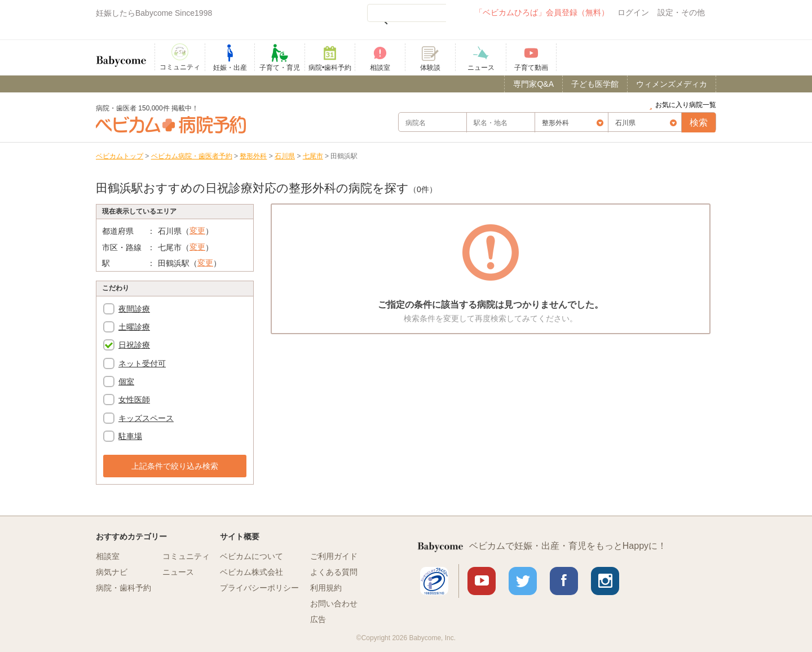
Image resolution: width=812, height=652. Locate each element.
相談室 (108, 556)
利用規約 (326, 588)
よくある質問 (334, 572)
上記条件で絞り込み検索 (175, 466)
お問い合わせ (334, 604)
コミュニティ (186, 556)
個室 (126, 382)
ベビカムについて (251, 556)
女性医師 (134, 400)
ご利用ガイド (334, 556)
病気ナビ (112, 572)
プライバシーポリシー (259, 588)
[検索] (407, 13)
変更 (197, 230)
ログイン (633, 12)
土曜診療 (134, 327)
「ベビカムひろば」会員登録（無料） (542, 12)
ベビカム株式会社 (251, 572)
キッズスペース (146, 418)
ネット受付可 (142, 363)
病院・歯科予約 (123, 588)
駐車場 (130, 436)
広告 (318, 619)
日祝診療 (134, 345)
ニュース (178, 572)
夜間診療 (134, 309)
